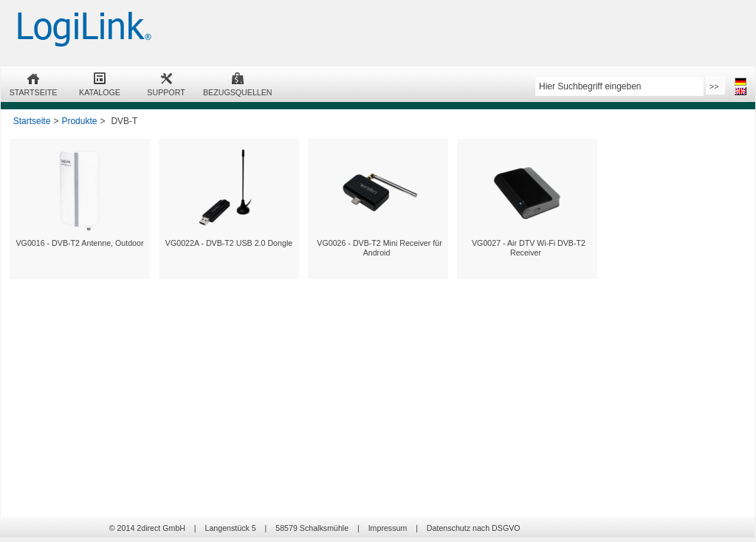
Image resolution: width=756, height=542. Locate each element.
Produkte (79, 121)
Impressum (388, 528)
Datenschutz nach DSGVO (474, 528)
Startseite (32, 121)
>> (714, 86)
